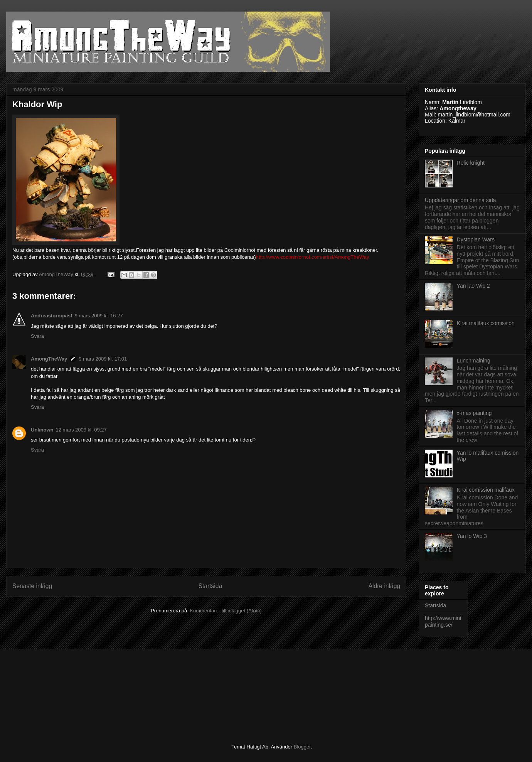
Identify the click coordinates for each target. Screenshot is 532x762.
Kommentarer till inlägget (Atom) (226, 611)
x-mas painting (474, 413)
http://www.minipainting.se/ (443, 621)
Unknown (42, 430)
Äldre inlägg (384, 586)
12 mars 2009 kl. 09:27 (81, 430)
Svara (37, 336)
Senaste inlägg (32, 586)
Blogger (302, 747)
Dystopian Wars (476, 239)
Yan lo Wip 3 (472, 536)
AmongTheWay (49, 359)
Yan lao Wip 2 (473, 286)
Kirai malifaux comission (486, 323)
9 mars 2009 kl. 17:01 (103, 359)
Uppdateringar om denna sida (460, 200)
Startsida (210, 586)
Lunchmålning (474, 361)
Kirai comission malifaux (486, 490)
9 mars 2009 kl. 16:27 (99, 316)
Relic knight (471, 163)
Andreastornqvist (52, 316)
